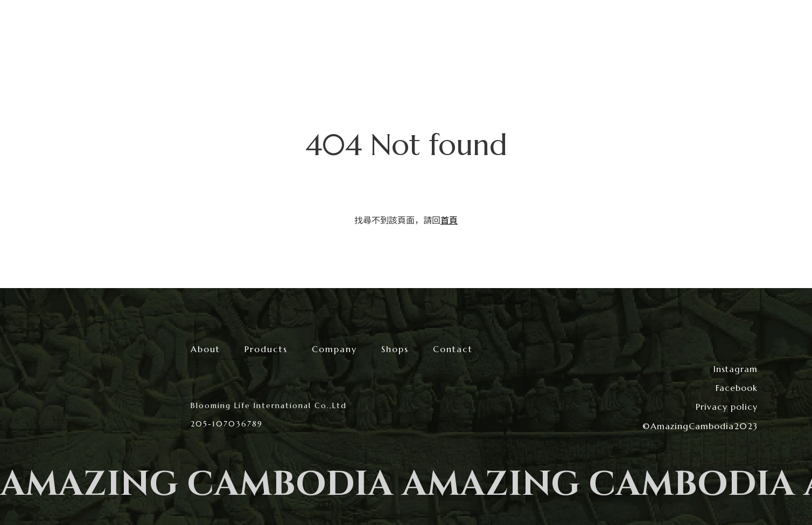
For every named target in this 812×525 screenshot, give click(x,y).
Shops (395, 349)
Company (334, 349)
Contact (453, 349)
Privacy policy (727, 407)
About (205, 349)
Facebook (737, 388)
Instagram (736, 369)
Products (266, 349)
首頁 (449, 220)
